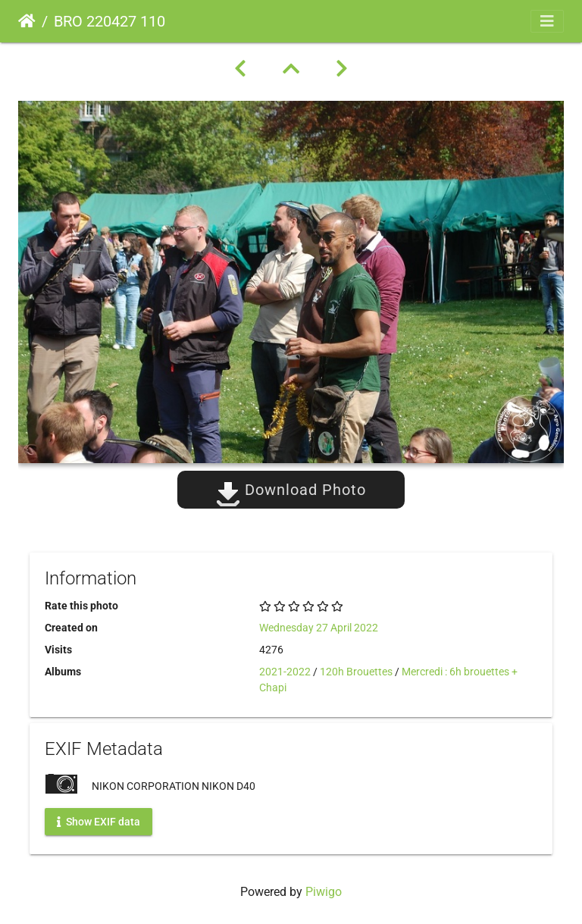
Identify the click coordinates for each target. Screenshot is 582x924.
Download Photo (291, 490)
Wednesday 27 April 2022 (319, 628)
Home (27, 21)
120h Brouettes (356, 672)
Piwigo (324, 892)
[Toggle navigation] (547, 21)
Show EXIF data (99, 822)
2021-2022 (285, 672)
